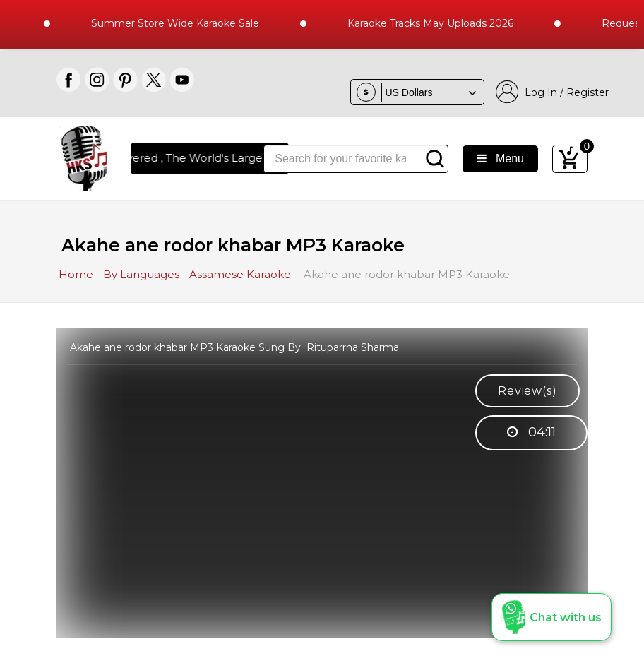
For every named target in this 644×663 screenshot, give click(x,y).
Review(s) (527, 391)
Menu (500, 159)
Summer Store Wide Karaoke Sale (183, 23)
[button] (551, 617)
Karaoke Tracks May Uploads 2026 (438, 23)
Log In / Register (552, 92)
